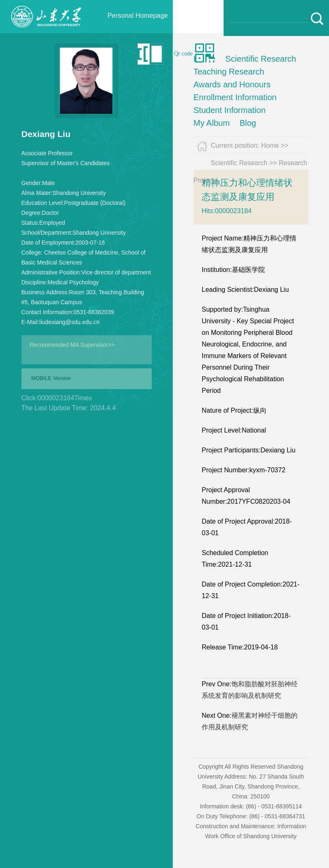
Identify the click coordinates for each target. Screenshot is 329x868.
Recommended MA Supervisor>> (72, 345)
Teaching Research (229, 72)
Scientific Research (261, 59)
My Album (212, 123)
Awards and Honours (232, 84)
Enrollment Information (235, 97)
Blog (248, 123)
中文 (127, 54)
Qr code (183, 54)
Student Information (230, 110)
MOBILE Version (51, 378)
